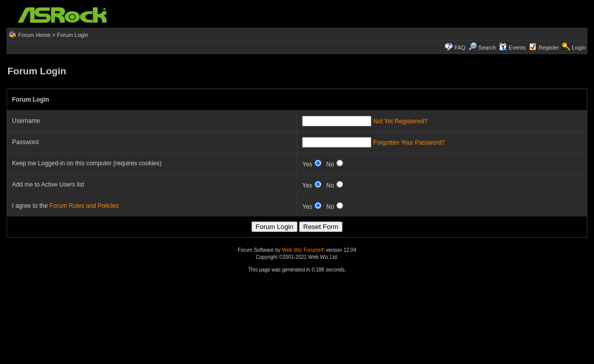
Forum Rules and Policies (84, 206)
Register (549, 48)
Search (487, 48)
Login (579, 48)
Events (512, 48)
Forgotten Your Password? (409, 143)
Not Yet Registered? (400, 121)
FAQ (460, 48)
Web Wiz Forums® (303, 250)
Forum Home (34, 35)
